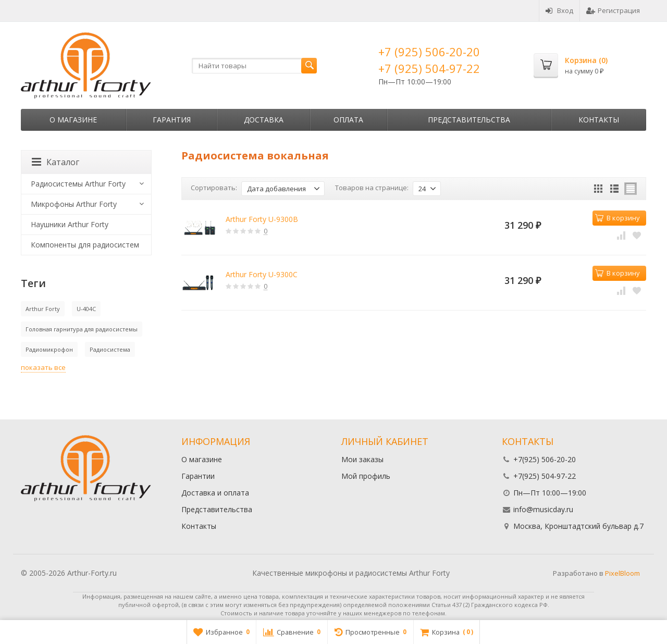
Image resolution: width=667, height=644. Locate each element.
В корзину (617, 218)
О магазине (73, 120)
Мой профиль (366, 476)
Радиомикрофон (49, 349)
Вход (559, 10)
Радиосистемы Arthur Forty (78, 184)
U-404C (86, 309)
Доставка (264, 120)
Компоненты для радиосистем (85, 245)
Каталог (55, 162)
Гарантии (198, 476)
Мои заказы (362, 459)
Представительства (469, 120)
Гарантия (172, 120)
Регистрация (613, 10)
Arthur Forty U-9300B (262, 219)
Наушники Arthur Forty (70, 224)
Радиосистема (110, 349)
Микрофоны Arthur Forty (74, 204)
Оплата (348, 120)
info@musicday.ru (543, 509)
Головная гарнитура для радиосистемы (82, 329)
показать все (43, 367)
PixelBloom (622, 573)
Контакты (599, 120)
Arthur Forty (43, 309)
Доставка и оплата (215, 493)
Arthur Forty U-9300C (262, 274)
